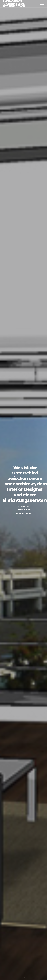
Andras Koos (25, 514)
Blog (28, 510)
